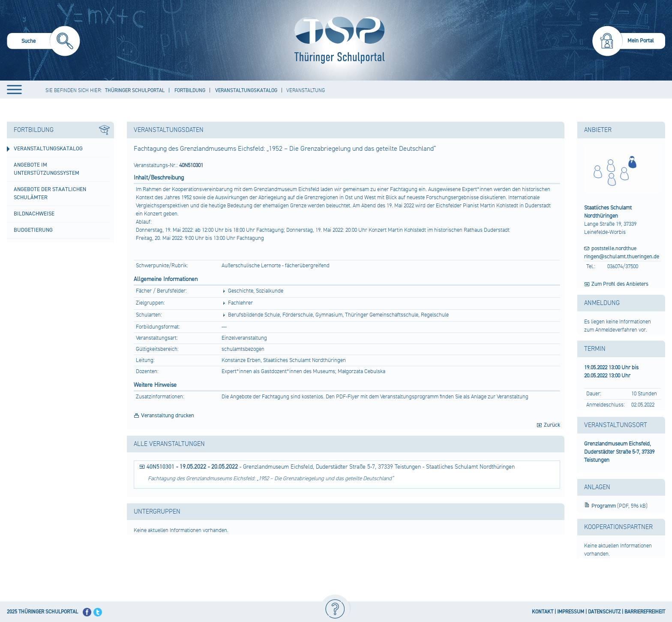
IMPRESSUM (571, 612)
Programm (604, 506)
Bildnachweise (34, 214)
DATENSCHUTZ (604, 612)
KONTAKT (543, 612)
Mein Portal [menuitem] (641, 41)
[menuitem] (43, 42)
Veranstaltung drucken (168, 416)
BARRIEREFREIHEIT (645, 612)
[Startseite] (337, 40)
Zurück (552, 425)
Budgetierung (33, 230)
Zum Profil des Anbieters (620, 284)
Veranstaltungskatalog (48, 149)
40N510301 (160, 467)
